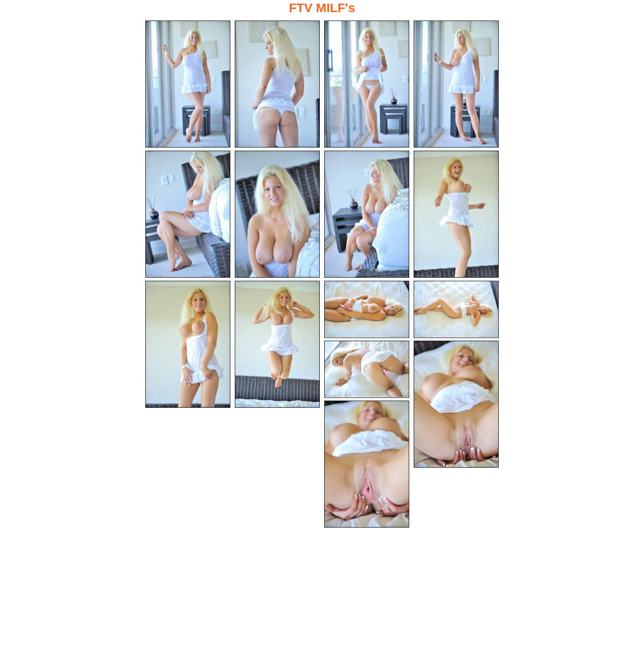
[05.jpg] (188, 214)
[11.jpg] (367, 309)
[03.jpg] (367, 84)
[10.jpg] (277, 344)
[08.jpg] (456, 214)
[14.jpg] (456, 404)
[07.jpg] (367, 214)
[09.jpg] (188, 344)
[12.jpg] (456, 309)
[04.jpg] (456, 84)
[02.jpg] (277, 84)
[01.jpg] (188, 84)
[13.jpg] (367, 369)
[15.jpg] (367, 464)
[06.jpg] (277, 214)
